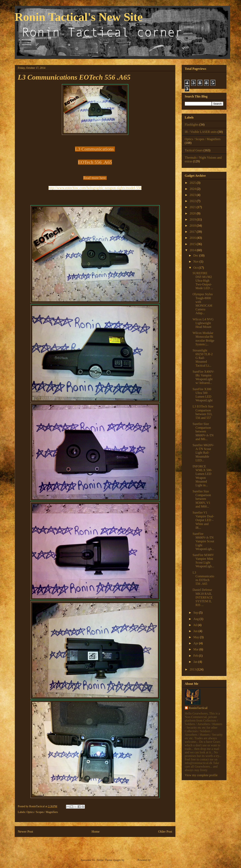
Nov (196, 262)
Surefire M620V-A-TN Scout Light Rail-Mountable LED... (203, 453)
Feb (196, 656)
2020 (193, 213)
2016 (193, 238)
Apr (196, 643)
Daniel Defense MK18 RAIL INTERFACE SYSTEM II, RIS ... (203, 597)
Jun (196, 631)
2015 (193, 244)
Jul (196, 625)
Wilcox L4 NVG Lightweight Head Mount (203, 323)
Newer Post (26, 832)
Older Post (165, 832)
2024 (193, 189)
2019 (193, 219)
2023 (193, 195)
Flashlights (192, 125)
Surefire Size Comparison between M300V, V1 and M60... (202, 499)
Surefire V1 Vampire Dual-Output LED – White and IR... (203, 520)
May (197, 637)
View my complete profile (201, 775)
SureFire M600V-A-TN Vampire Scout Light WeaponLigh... (203, 541)
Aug (196, 619)
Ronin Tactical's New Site (79, 17)
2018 (193, 226)
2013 (193, 669)
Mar (196, 649)
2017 (193, 232)
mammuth (131, 860)
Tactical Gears (194, 150)
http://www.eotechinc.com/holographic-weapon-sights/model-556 (95, 188)
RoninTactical (198, 708)
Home (96, 832)
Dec (196, 255)
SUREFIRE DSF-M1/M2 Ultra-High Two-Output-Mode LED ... (203, 281)
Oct (196, 268)
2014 (193, 250)
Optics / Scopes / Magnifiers (42, 812)
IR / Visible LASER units (201, 132)
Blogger (156, 860)
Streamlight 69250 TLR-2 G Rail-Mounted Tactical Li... (203, 358)
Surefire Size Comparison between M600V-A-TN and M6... (203, 431)
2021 (193, 207)
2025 (193, 183)
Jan (196, 662)
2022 (193, 201)
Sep (196, 613)
